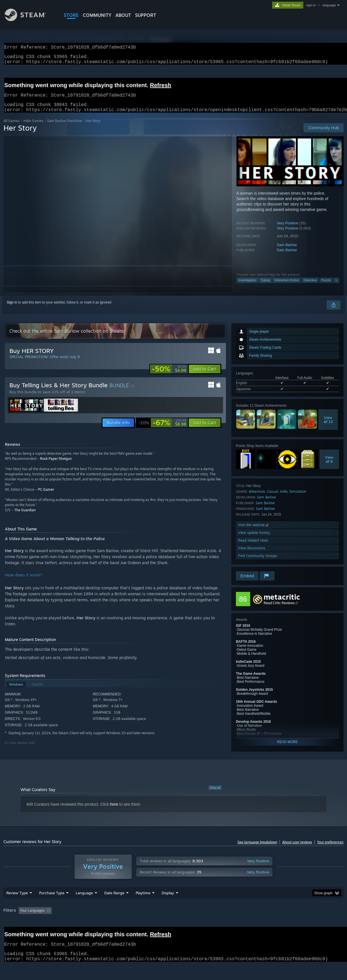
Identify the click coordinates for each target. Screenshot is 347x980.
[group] (173, 918)
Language (84, 900)
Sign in (12, 309)
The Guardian (25, 517)
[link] (169, 376)
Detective (310, 287)
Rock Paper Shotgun (56, 465)
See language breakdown (257, 849)
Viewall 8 (329, 466)
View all (215, 795)
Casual (272, 498)
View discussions (252, 555)
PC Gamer (46, 496)
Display (168, 900)
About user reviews (297, 849)
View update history (254, 539)
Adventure (257, 498)
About (123, 15)
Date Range (114, 900)
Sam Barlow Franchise (65, 128)
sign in (311, 5)
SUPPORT (146, 15)
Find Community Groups (258, 563)
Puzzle (326, 287)
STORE (71, 15)
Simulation (298, 498)
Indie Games (33, 128)
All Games (12, 128)
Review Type (17, 900)
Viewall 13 (328, 426)
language (329, 5)
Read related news (253, 547)
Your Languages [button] (32, 917)
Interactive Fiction (287, 287)
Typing (265, 287)
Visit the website (254, 532)
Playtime (143, 900)
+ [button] (336, 287)
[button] (205, 376)
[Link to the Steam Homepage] (30, 20)
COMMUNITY (97, 15)
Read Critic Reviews (279, 610)
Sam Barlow (287, 252)
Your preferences (330, 849)
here (114, 811)
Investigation (247, 287)
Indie (284, 498)
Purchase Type (52, 900)
